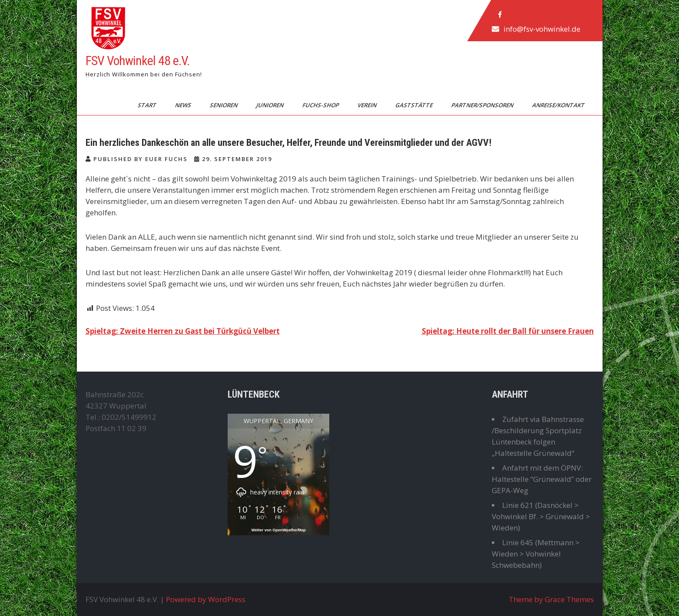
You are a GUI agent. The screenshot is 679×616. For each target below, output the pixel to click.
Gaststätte (414, 105)
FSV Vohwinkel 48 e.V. (137, 61)
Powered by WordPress (206, 599)
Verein (367, 105)
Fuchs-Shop (321, 105)
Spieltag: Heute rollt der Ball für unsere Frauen (508, 331)
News (183, 105)
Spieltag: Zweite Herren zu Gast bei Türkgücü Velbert (183, 331)
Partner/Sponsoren (483, 105)
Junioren (270, 105)
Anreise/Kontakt (559, 105)
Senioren (224, 105)
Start (147, 105)
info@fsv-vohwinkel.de (542, 29)
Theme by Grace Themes (551, 599)
